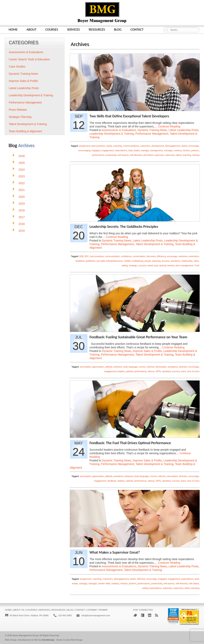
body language (130, 367)
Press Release (18, 110)
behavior (118, 367)
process (166, 261)
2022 (22, 183)
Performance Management (152, 134)
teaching (187, 155)
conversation (139, 256)
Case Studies (17, 67)
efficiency (161, 256)
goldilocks (90, 261)
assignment (85, 146)
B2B (82, 256)
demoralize (172, 476)
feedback (80, 261)
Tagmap (103, 610)
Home (13, 29)
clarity (109, 146)
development (158, 146)
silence (151, 371)
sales (196, 261)
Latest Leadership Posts (183, 130)
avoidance (119, 476)
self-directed (136, 155)
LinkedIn (150, 615)
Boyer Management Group (25, 635)
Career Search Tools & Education (29, 59)
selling (125, 265)
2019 (22, 204)
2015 (22, 231)
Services (73, 29)
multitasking (137, 261)
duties (184, 146)
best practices (98, 146)
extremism (194, 256)
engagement (107, 150)
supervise (159, 155)
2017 (22, 217)
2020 (22, 197)
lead (130, 150)
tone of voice (193, 371)
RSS (157, 615)
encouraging (84, 150)
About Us (19, 610)
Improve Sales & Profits (147, 351)
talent (179, 155)
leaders (121, 371)
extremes (183, 256)
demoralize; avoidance (167, 367)
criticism (151, 367)
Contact (137, 29)
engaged (96, 150)
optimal (129, 371)
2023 (22, 176)
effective (141, 579)
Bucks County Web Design (70, 640)
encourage (194, 146)
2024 (22, 170)
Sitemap (92, 610)
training (196, 155)
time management (184, 265)
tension (171, 265)
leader (137, 150)
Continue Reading (169, 126)
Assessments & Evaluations (119, 130)
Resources (97, 29)
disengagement (173, 146)
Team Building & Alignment (25, 131)
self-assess (123, 155)
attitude (109, 367)
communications (131, 146)
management (156, 150)
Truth (197, 265)
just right (101, 261)
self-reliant (148, 155)
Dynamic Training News (152, 130)
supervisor (170, 155)
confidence (126, 256)
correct (142, 367)
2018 (22, 210)
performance (98, 155)
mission (186, 150)
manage (145, 150)
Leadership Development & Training (112, 134)
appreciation (98, 367)
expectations (121, 150)
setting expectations (152, 588)
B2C (87, 256)
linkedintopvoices (114, 261)
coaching (117, 146)
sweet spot (153, 265)
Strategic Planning (20, 117)
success (142, 265)
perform (195, 150)
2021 (22, 190)
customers (145, 146)
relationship (187, 261)
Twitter (135, 615)
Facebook (143, 615)
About (31, 29)
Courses (52, 29)
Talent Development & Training (154, 244)
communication (112, 256)
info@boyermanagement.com (96, 615)
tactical (163, 265)
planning (156, 261)
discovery (151, 256)
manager (168, 150)
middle (127, 261)
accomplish (85, 367)
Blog (118, 29)
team (183, 371)
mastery (178, 150)
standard (166, 371)
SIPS (158, 371)
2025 (22, 163)
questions (175, 261)
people (148, 261)
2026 (22, 156)
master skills (104, 583)
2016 (22, 224)
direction (183, 367)
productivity (111, 155)
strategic (133, 265)
